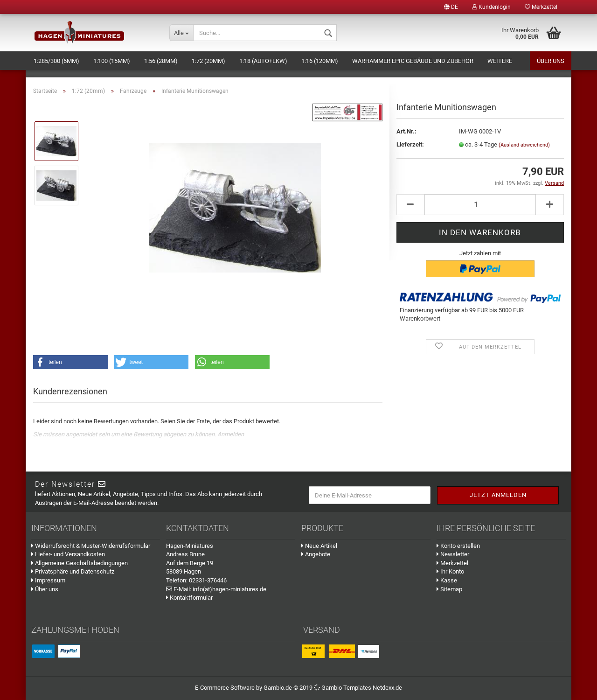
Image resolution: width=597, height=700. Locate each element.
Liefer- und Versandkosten (68, 554)
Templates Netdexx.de (373, 688)
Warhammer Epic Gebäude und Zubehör (413, 61)
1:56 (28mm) (161, 61)
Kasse (447, 580)
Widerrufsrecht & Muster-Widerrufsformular (91, 546)
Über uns (551, 61)
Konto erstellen (458, 546)
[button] (70, 362)
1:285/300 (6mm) (56, 61)
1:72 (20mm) (208, 61)
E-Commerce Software (225, 688)
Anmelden (231, 434)
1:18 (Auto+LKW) (263, 61)
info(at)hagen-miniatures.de (229, 589)
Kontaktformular (189, 598)
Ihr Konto (450, 571)
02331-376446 (208, 580)
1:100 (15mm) (112, 61)
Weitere (500, 61)
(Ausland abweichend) (524, 145)
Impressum (48, 580)
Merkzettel (541, 7)
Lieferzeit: (410, 144)
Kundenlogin (491, 7)
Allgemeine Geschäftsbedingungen (80, 563)
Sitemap (449, 589)
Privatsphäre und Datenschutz (73, 571)
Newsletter (453, 554)
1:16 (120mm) (320, 61)
